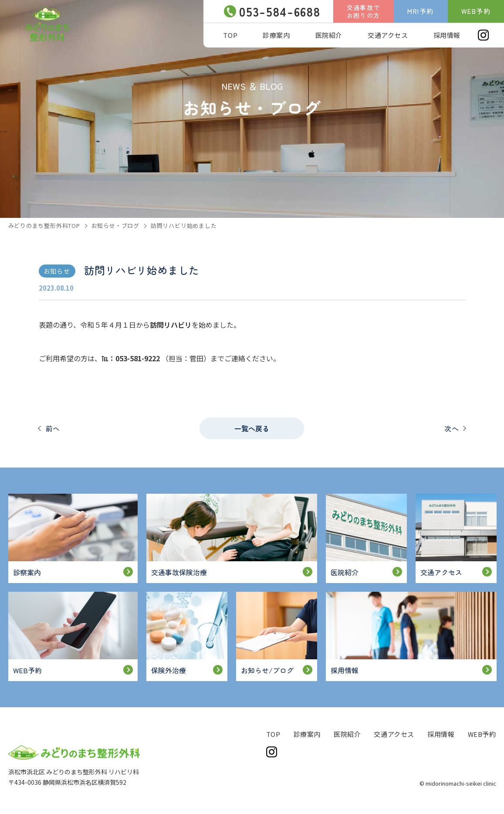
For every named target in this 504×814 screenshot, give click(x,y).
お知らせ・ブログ (115, 226)
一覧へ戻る (252, 428)
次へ (452, 428)
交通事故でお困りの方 (364, 11)
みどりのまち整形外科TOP (44, 226)
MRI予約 (421, 11)
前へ (53, 428)
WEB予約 (476, 11)
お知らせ (57, 271)
